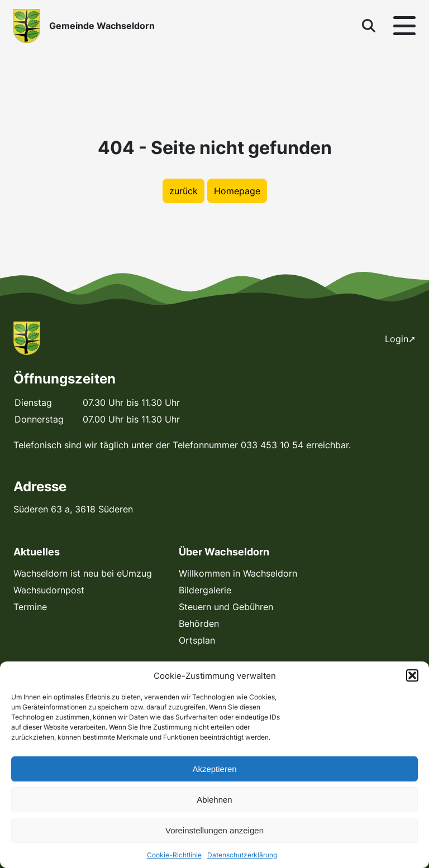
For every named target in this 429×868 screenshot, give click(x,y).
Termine (30, 607)
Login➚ (400, 339)
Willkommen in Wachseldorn (238, 573)
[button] (412, 675)
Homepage (237, 191)
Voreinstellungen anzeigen (214, 830)
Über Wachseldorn (224, 552)
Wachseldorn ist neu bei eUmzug (83, 573)
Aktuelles (37, 552)
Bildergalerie (205, 590)
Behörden (199, 624)
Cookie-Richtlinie (174, 855)
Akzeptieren (214, 769)
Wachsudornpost (49, 590)
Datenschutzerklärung (242, 855)
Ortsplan (197, 640)
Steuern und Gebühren (226, 607)
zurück (183, 191)
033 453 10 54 (272, 445)
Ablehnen (214, 800)
